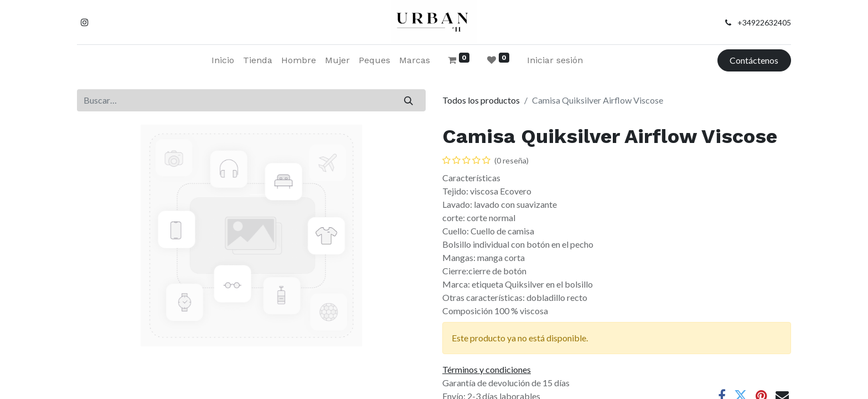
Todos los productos (481, 100)
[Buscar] (409, 100)
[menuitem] (223, 60)
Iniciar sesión (555, 60)
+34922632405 (764, 22)
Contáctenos (754, 60)
